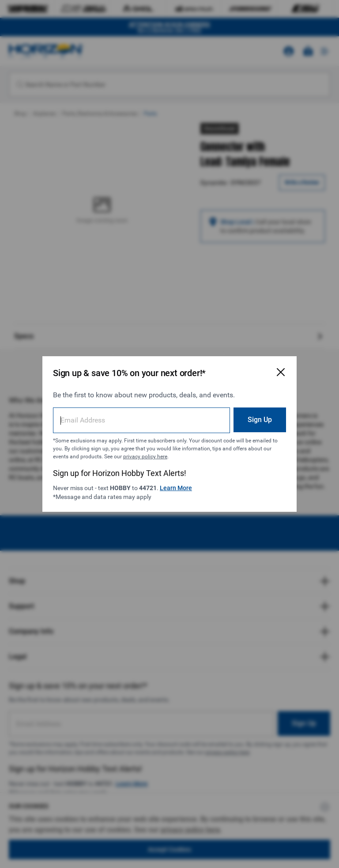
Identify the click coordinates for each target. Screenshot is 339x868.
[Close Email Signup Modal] (281, 372)
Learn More (176, 488)
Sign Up (260, 420)
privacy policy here (145, 457)
